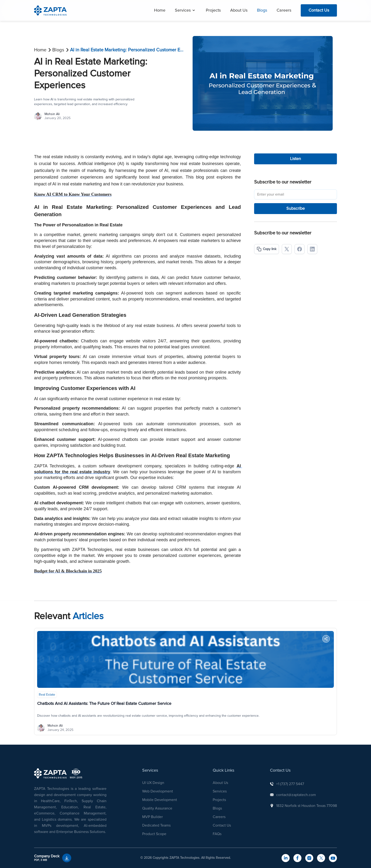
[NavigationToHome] (50, 773)
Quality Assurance (157, 808)
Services (183, 10)
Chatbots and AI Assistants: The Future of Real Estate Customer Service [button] (104, 704)
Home (160, 10)
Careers (284, 10)
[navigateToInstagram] (309, 858)
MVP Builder (152, 817)
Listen (296, 159)
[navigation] (50, 11)
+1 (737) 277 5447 (290, 784)
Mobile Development (160, 800)
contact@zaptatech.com (296, 795)
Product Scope (154, 834)
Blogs (262, 10)
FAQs (217, 834)
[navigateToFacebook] (297, 858)
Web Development (158, 791)
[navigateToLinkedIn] (286, 858)
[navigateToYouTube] (333, 858)
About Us (239, 10)
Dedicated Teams (156, 825)
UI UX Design (153, 783)
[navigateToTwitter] (321, 858)
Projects (213, 10)
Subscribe (296, 209)
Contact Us (319, 10)
